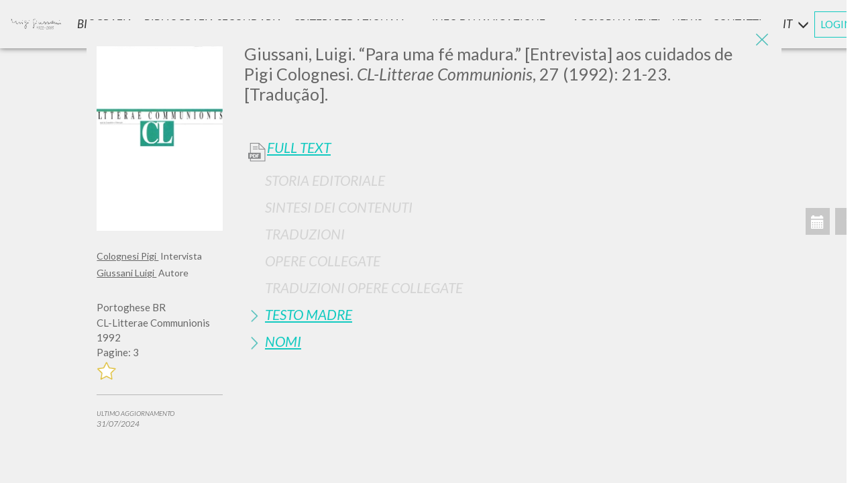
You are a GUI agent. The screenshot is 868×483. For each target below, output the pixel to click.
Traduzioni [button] (305, 234)
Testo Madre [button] (309, 314)
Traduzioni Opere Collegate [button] (364, 287)
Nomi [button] (283, 341)
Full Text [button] (299, 148)
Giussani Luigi (126, 273)
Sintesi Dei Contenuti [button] (339, 207)
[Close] (761, 40)
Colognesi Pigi (127, 256)
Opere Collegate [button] (323, 261)
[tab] (508, 180)
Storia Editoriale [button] (325, 180)
